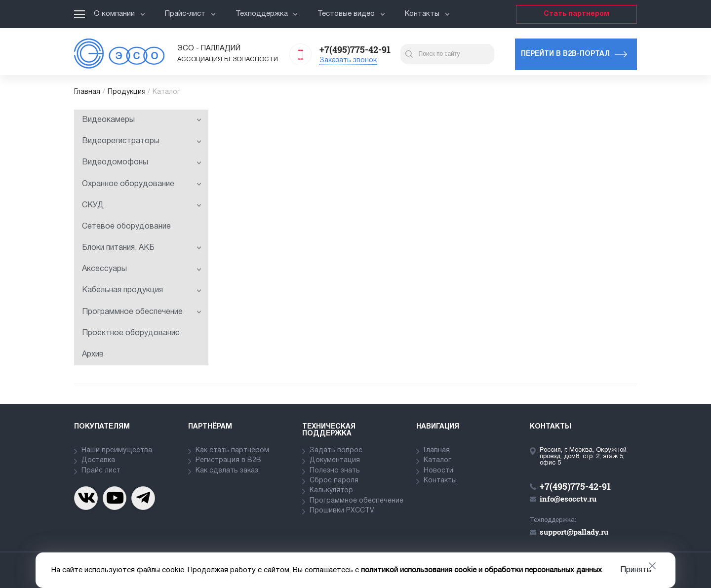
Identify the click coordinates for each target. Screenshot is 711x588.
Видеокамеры (142, 120)
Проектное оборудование (131, 333)
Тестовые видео (351, 14)
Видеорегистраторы (142, 141)
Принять (636, 570)
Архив (93, 354)
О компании (119, 14)
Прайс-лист (190, 14)
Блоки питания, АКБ (142, 248)
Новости (438, 471)
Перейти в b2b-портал (565, 54)
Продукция (127, 92)
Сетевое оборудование (126, 227)
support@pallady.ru (574, 532)
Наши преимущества (117, 451)
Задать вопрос (336, 451)
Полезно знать (335, 471)
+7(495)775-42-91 (355, 49)
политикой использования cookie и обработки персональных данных (481, 570)
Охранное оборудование (142, 184)
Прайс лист (101, 471)
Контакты (427, 14)
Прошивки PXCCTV (342, 511)
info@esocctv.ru (568, 499)
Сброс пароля (334, 481)
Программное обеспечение (142, 312)
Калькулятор (331, 490)
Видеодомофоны (142, 162)
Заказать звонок (348, 60)
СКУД (142, 205)
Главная (87, 92)
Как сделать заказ (227, 471)
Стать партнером (576, 14)
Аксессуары (142, 269)
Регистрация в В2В (228, 460)
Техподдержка (267, 14)
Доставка (98, 460)
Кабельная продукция (142, 290)
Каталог (437, 460)
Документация (335, 460)
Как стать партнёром (232, 451)
